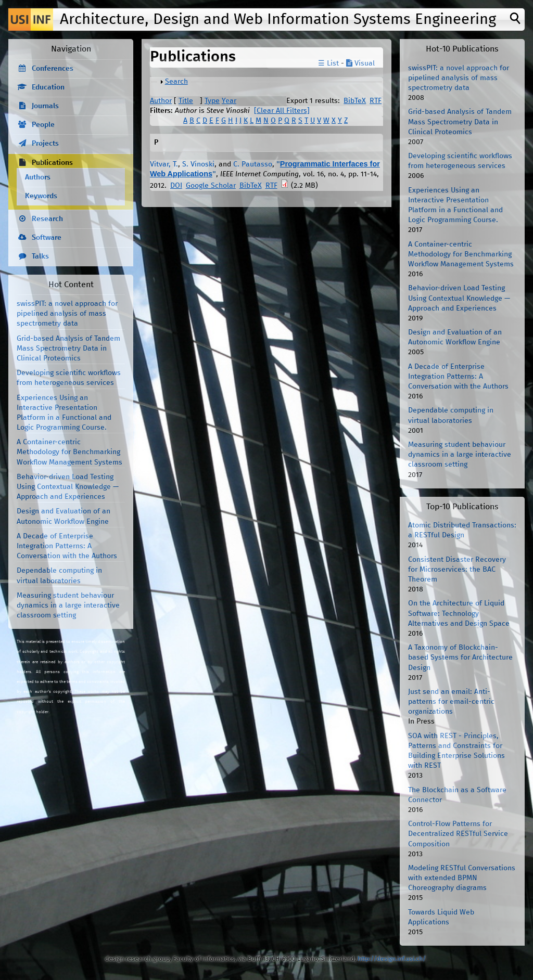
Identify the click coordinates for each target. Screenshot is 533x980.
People (43, 125)
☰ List (328, 63)
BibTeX (355, 101)
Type (212, 101)
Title (186, 101)
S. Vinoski (198, 164)
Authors (38, 177)
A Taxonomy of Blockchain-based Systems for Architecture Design (460, 657)
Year (229, 101)
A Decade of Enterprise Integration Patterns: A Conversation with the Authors (67, 546)
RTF (376, 101)
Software (47, 238)
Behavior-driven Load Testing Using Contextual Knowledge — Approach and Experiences (68, 487)
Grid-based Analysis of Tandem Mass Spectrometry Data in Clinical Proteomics (68, 349)
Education (48, 87)
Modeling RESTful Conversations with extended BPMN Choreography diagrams (462, 878)
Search (176, 82)
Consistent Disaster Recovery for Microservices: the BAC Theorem (457, 570)
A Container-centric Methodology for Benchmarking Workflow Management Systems (69, 452)
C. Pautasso (253, 164)
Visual (360, 63)
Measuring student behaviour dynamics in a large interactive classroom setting (68, 605)
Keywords (41, 196)
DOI (176, 186)
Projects (45, 144)
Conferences (53, 69)
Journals (45, 106)
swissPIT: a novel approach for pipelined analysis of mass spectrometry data (67, 314)
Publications (52, 163)
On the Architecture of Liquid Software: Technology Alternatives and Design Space (459, 613)
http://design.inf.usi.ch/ (392, 959)
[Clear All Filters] (282, 111)
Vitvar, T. (164, 164)
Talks (40, 256)
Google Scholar (211, 186)
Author (161, 101)
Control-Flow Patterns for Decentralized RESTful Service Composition (458, 834)
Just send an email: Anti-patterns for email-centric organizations (451, 702)
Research (47, 219)
